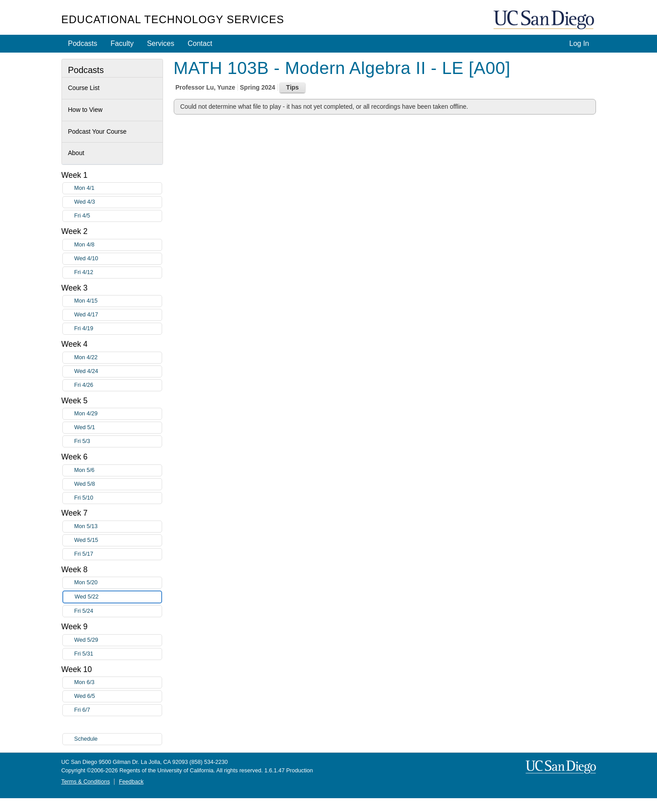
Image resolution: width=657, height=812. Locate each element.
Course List (84, 88)
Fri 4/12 (118, 273)
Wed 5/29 (118, 640)
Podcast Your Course (98, 131)
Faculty (122, 43)
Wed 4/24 (118, 371)
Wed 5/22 (118, 597)
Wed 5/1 (118, 428)
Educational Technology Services (173, 19)
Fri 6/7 (118, 710)
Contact (200, 43)
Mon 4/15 (118, 301)
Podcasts (83, 43)
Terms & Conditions (86, 782)
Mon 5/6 (118, 470)
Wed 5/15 (118, 540)
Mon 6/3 (118, 683)
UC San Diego (545, 20)
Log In (579, 43)
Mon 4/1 (118, 188)
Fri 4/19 (118, 329)
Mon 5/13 (118, 527)
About (76, 153)
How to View (86, 110)
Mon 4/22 (118, 358)
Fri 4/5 (118, 216)
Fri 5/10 (118, 498)
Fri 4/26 (118, 385)
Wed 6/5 (118, 696)
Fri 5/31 (118, 654)
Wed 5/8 (118, 484)
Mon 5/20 (118, 583)
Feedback (131, 782)
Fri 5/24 (118, 611)
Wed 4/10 (118, 259)
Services (161, 43)
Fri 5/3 (118, 441)
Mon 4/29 (118, 414)
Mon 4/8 (118, 245)
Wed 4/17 (118, 315)
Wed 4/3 (118, 202)
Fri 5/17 (118, 554)
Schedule (86, 739)
